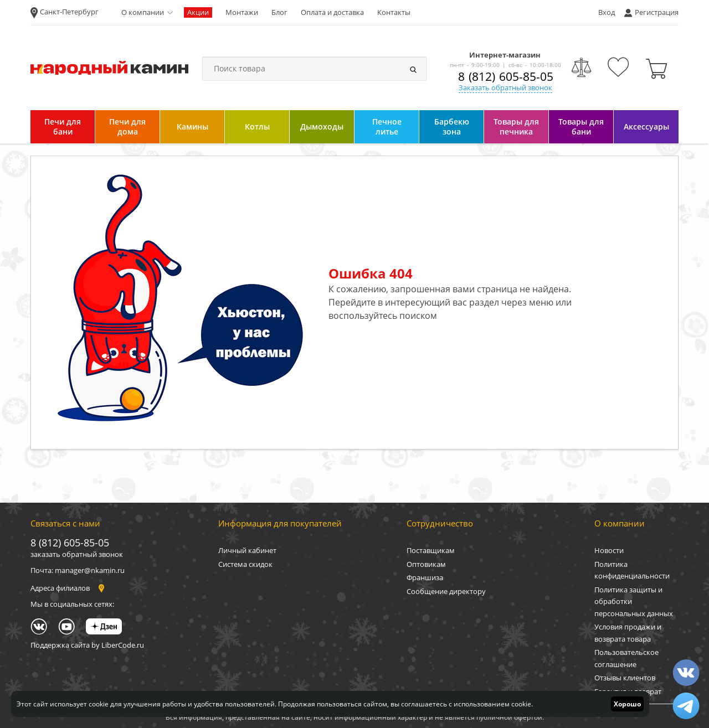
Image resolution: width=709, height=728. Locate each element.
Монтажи (242, 12)
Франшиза (425, 577)
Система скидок (245, 564)
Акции (198, 12)
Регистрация (657, 12)
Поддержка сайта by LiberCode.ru (87, 645)
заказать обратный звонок (77, 554)
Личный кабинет (247, 550)
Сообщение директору (446, 591)
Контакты (394, 12)
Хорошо (627, 704)
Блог (279, 12)
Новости (609, 550)
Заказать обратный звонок (505, 87)
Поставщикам (431, 550)
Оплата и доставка (332, 12)
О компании (143, 12)
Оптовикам (426, 564)
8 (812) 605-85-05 (506, 76)
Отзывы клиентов (625, 678)
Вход (607, 12)
